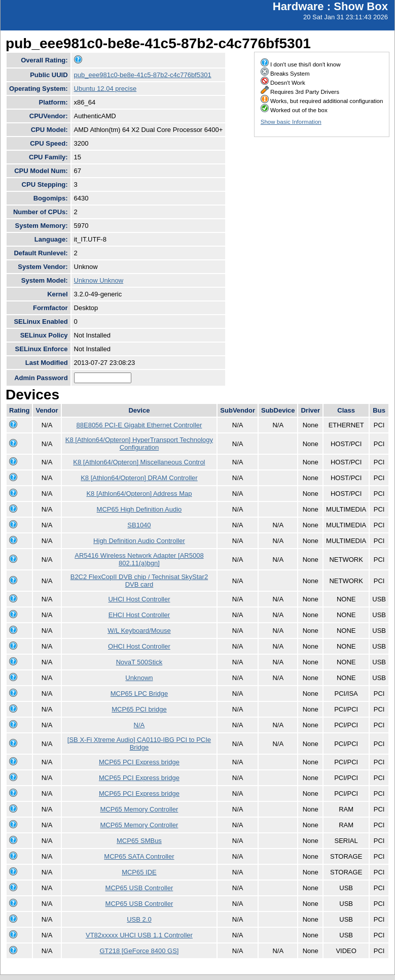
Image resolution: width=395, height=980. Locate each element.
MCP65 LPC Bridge (139, 694)
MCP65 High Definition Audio (139, 509)
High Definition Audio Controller (139, 541)
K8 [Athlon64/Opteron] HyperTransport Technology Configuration (139, 444)
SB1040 (139, 525)
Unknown (139, 678)
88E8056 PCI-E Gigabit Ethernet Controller (139, 425)
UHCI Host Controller (139, 599)
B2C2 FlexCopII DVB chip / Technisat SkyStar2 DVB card (139, 581)
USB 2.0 (139, 919)
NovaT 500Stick (139, 662)
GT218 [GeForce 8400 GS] (139, 951)
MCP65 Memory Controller (139, 809)
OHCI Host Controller (139, 646)
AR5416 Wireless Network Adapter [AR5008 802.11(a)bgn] (139, 559)
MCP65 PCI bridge (139, 709)
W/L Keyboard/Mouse (139, 631)
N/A (139, 725)
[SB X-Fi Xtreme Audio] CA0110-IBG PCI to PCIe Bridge (139, 744)
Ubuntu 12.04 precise (105, 89)
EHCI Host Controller (139, 615)
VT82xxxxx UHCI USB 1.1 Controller (139, 935)
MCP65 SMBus (139, 841)
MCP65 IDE (139, 872)
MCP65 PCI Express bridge (139, 762)
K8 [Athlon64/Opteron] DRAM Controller (139, 478)
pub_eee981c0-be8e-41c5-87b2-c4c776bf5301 (143, 75)
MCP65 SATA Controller (139, 856)
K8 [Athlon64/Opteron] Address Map (139, 494)
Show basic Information (291, 122)
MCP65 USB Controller (139, 888)
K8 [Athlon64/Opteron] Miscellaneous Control (139, 462)
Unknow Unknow (99, 280)
